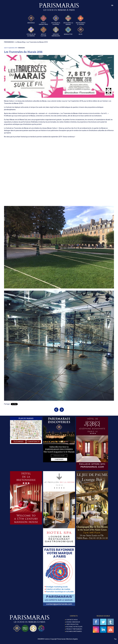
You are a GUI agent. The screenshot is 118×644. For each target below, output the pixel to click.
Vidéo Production (72, 624)
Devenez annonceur (73, 622)
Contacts (74, 616)
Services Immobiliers (56, 32)
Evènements (21, 48)
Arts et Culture (43, 32)
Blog (81, 31)
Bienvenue (31, 19)
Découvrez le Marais (68, 20)
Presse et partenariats (74, 629)
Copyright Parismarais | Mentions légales (64, 639)
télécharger (18, 442)
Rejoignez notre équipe (74, 627)
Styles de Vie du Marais (31, 32)
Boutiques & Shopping (56, 20)
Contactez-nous (72, 620)
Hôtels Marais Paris (43, 20)
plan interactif (34, 442)
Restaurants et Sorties (81, 20)
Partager (7, 404)
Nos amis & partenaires (74, 631)
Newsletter (68, 31)
